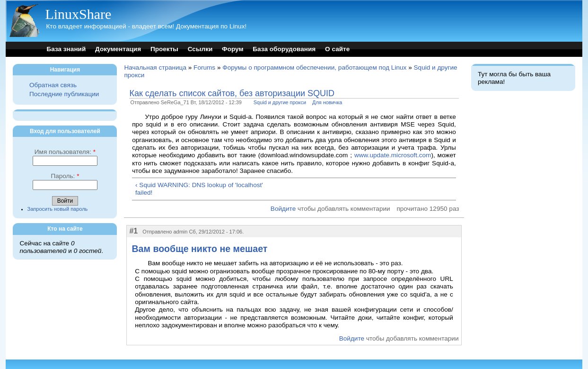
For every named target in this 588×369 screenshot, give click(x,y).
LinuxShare (78, 14)
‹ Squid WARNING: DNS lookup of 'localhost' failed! (199, 189)
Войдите (283, 209)
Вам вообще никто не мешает (199, 249)
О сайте (337, 49)
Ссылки (200, 49)
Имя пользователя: (65, 152)
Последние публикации (64, 94)
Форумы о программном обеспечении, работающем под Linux (314, 67)
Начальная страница (155, 67)
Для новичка (327, 102)
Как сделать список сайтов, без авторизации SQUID (232, 93)
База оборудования (284, 49)
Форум (233, 49)
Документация (118, 49)
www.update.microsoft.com (393, 155)
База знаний (66, 49)
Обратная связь (53, 85)
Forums (204, 67)
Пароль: (65, 176)
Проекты (164, 49)
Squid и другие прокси (280, 102)
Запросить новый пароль (58, 209)
